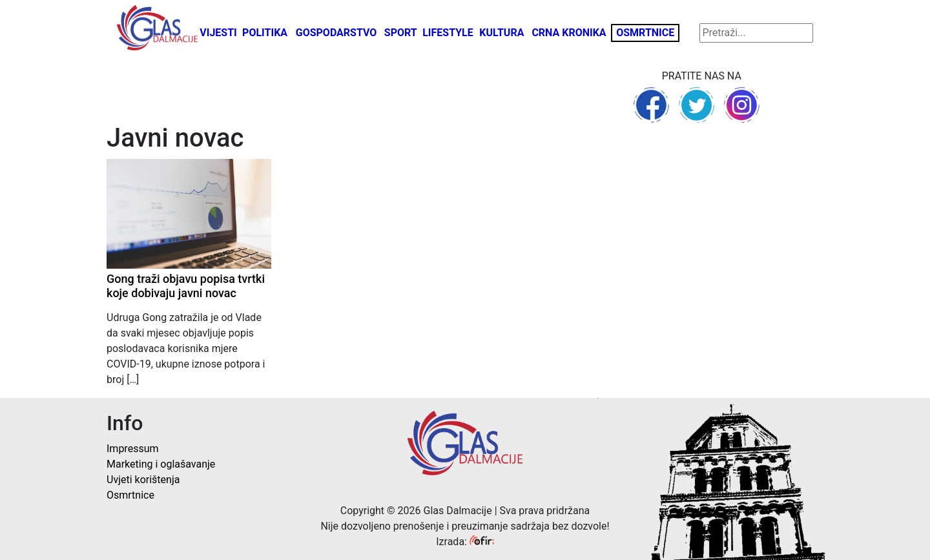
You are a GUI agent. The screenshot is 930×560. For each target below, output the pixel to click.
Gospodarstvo (336, 33)
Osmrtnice (645, 33)
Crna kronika (569, 33)
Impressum (133, 449)
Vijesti (218, 33)
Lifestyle (448, 33)
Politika (265, 33)
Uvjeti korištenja (143, 480)
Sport (401, 33)
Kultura (501, 33)
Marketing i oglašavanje (161, 464)
